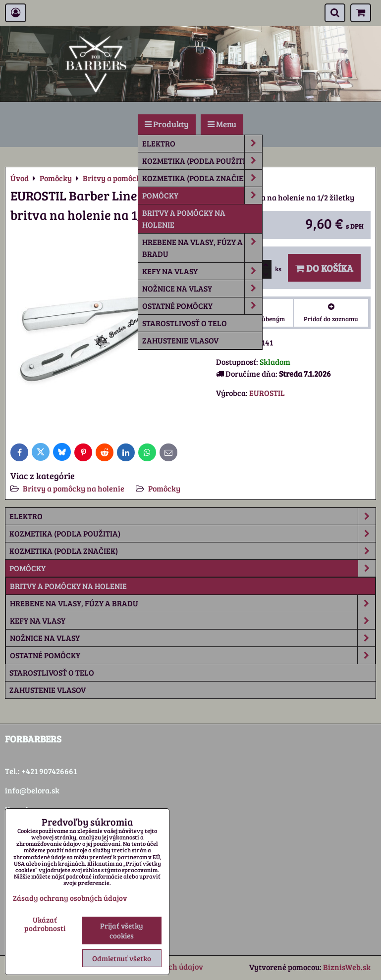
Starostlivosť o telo (185, 323)
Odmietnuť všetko (122, 958)
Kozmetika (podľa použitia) (202, 161)
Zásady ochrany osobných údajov (70, 898)
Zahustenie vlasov (180, 340)
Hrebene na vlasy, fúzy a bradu (202, 248)
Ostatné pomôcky (202, 306)
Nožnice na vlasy (202, 289)
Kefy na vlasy (202, 271)
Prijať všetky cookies (122, 931)
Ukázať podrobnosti (45, 924)
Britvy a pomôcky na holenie (184, 219)
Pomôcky (202, 196)
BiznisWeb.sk (347, 967)
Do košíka (324, 268)
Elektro (202, 144)
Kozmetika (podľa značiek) (202, 178)
